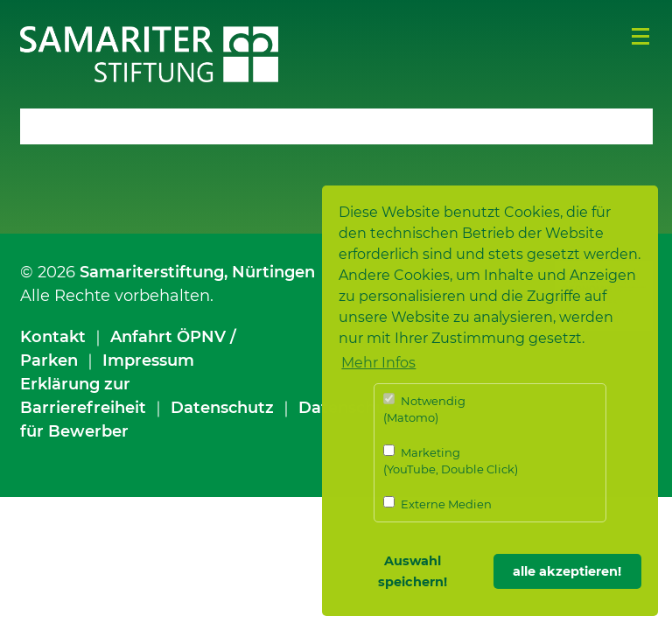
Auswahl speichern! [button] (413, 571)
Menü (640, 37)
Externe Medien (437, 504)
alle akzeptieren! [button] (567, 571)
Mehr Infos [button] (378, 363)
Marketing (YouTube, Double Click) (451, 461)
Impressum (148, 360)
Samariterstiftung (152, 272)
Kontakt (53, 337)
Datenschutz (222, 408)
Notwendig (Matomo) (424, 409)
